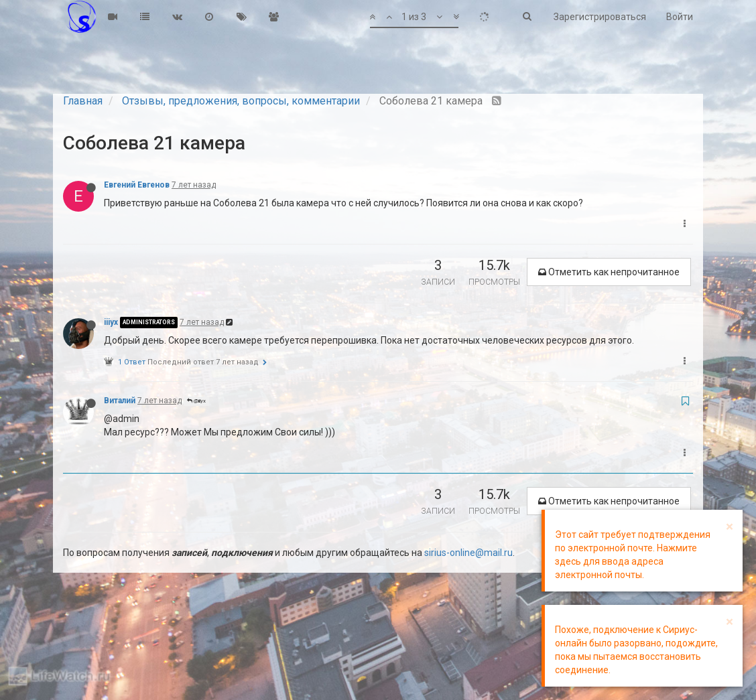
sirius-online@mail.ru (468, 553)
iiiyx (111, 322)
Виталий (120, 401)
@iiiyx (196, 401)
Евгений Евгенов (137, 185)
